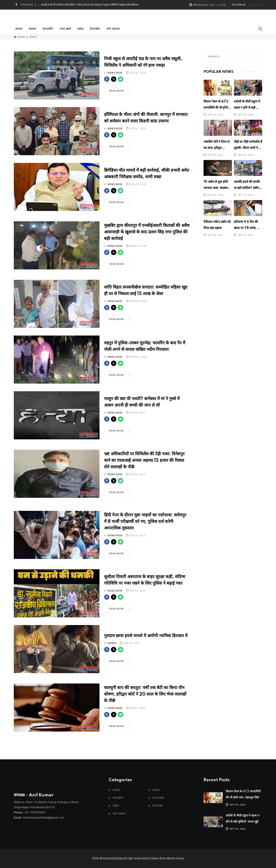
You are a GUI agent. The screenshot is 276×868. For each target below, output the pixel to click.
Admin (112, 648)
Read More (119, 91)
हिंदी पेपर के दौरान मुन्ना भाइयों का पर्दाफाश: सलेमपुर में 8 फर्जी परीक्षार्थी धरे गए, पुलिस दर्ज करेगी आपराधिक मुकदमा (145, 526)
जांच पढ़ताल (113, 29)
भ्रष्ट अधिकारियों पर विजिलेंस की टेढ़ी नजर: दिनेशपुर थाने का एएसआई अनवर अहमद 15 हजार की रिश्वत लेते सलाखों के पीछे (144, 465)
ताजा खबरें (65, 29)
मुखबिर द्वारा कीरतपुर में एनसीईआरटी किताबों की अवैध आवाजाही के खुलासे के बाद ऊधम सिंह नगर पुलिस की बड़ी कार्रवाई (147, 237)
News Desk (115, 73)
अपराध (19, 29)
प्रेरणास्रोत (95, 29)
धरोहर (80, 29)
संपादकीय (48, 29)
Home (19, 37)
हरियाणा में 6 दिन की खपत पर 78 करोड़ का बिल (247, 228)
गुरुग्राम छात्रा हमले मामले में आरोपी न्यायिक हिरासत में (146, 640)
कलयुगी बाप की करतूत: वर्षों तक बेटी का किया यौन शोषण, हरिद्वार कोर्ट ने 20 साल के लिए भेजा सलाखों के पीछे (145, 699)
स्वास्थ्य (32, 29)
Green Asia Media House (168, 864)
